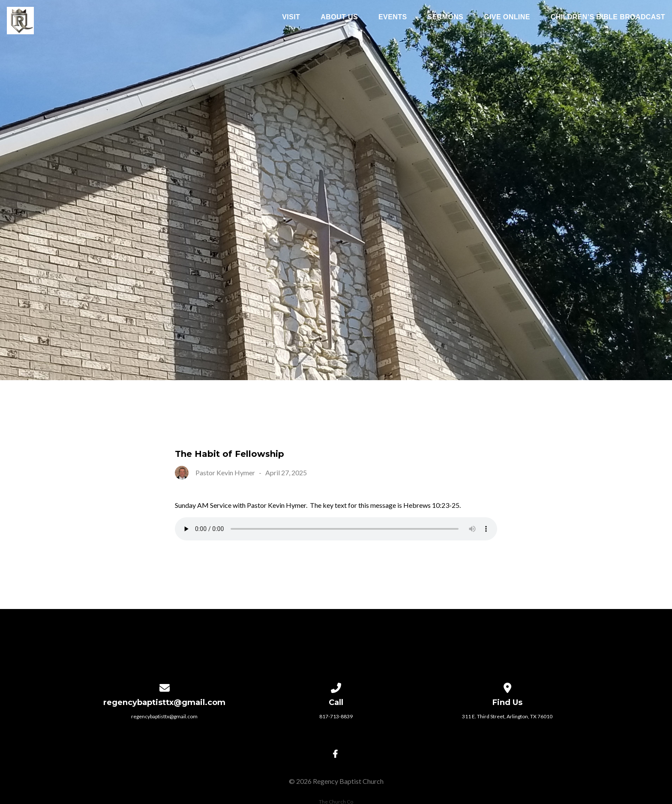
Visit (291, 17)
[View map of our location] (507, 686)
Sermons (445, 17)
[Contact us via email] (165, 686)
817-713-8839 (336, 716)
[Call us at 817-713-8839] (336, 686)
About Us (339, 17)
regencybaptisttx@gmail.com (164, 716)
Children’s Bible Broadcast (608, 17)
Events (393, 17)
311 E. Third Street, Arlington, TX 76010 (507, 716)
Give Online (507, 17)
